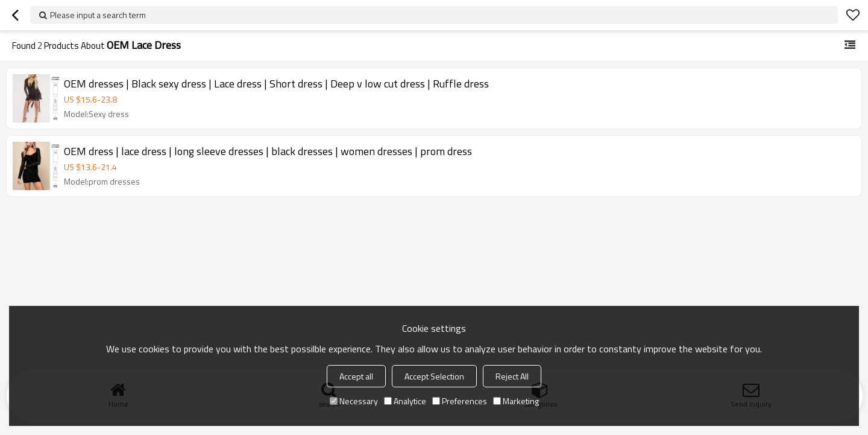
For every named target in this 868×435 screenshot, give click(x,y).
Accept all (356, 376)
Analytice (405, 401)
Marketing (516, 401)
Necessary (354, 401)
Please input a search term (98, 15)
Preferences (460, 401)
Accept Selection (434, 376)
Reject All (512, 376)
